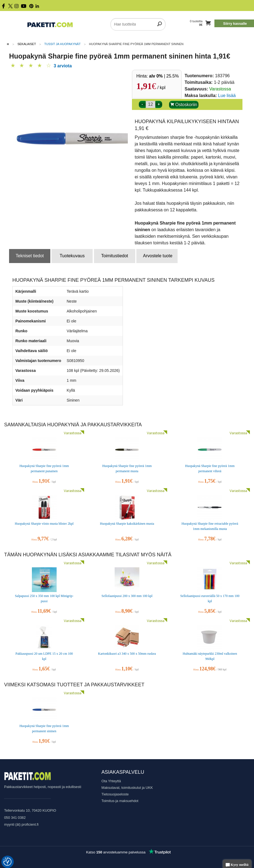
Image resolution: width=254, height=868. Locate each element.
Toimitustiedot (115, 256)
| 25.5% (164, 76)
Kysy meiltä (237, 865)
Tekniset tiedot (30, 256)
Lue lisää (227, 96)
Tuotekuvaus (72, 256)
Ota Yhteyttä (111, 781)
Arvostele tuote (158, 256)
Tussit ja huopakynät (62, 44)
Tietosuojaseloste (115, 794)
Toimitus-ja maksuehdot (120, 801)
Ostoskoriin (184, 105)
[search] (160, 21)
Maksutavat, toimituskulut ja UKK (127, 788)
